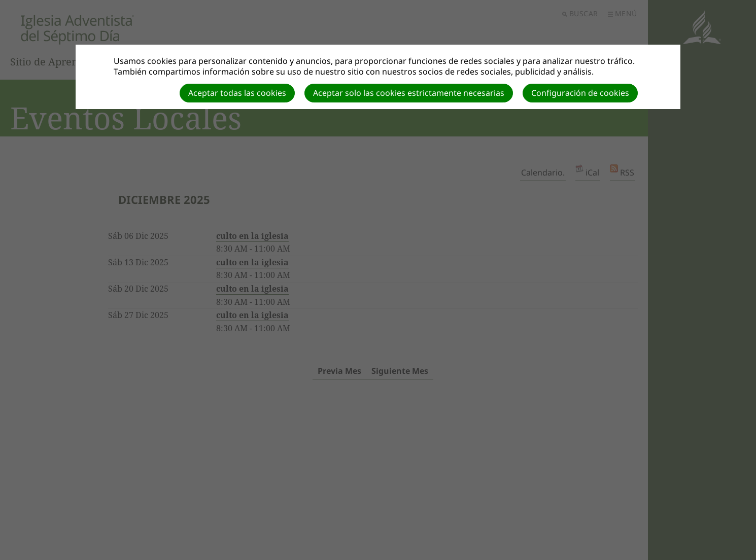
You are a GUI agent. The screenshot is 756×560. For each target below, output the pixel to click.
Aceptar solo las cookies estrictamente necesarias (409, 93)
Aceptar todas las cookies (237, 93)
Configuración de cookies (580, 93)
